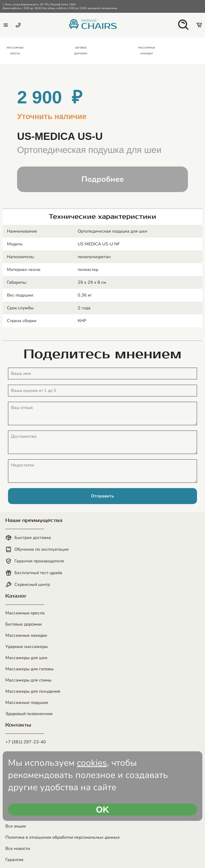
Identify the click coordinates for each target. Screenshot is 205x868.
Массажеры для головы (29, 669)
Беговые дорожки (23, 624)
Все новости (18, 849)
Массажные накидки (26, 635)
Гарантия (14, 860)
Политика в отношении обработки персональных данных (63, 837)
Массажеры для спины (28, 680)
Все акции (16, 826)
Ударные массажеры (27, 647)
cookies (92, 763)
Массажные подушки (27, 703)
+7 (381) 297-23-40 (26, 742)
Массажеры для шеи (26, 658)
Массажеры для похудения (33, 691)
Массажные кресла (25, 613)
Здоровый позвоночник (29, 714)
